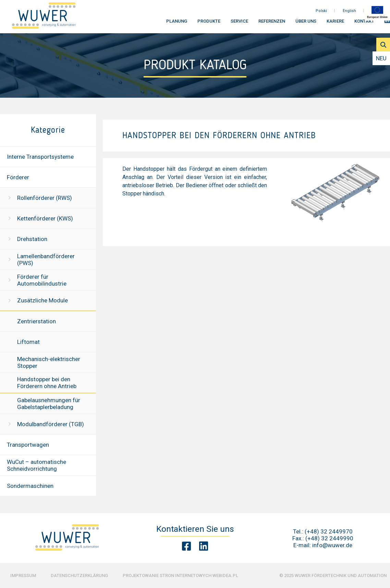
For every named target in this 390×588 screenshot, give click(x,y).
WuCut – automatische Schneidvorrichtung (36, 465)
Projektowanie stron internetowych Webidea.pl (180, 575)
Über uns (306, 24)
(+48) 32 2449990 (329, 538)
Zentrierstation (36, 321)
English (349, 13)
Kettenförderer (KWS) (45, 218)
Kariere (335, 24)
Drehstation (32, 239)
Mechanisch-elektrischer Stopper (49, 362)
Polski (321, 13)
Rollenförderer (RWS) (45, 198)
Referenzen (272, 24)
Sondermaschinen (30, 486)
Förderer (18, 177)
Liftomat (28, 342)
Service (239, 24)
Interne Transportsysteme (40, 157)
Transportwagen (28, 445)
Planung (177, 24)
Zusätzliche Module (42, 300)
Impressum (23, 575)
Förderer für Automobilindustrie (42, 280)
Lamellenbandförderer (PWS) (46, 260)
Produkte (209, 24)
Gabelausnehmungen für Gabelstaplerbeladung (49, 404)
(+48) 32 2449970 (329, 531)
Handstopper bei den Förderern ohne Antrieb (47, 383)
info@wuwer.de (332, 545)
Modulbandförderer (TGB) (51, 424)
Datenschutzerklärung (79, 575)
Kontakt (364, 24)
